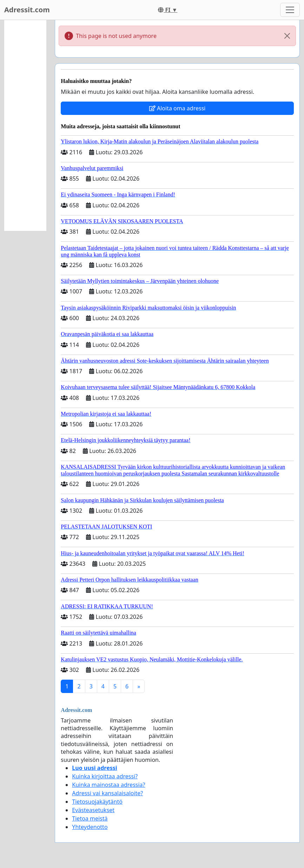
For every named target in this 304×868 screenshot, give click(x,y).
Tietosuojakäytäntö (97, 802)
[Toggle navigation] (290, 10)
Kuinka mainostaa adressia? (108, 785)
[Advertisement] (25, 125)
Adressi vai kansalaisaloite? (107, 793)
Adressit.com (27, 10)
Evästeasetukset (93, 810)
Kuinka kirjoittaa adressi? (105, 776)
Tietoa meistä (90, 818)
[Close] (287, 36)
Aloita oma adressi (177, 108)
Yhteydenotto (90, 827)
